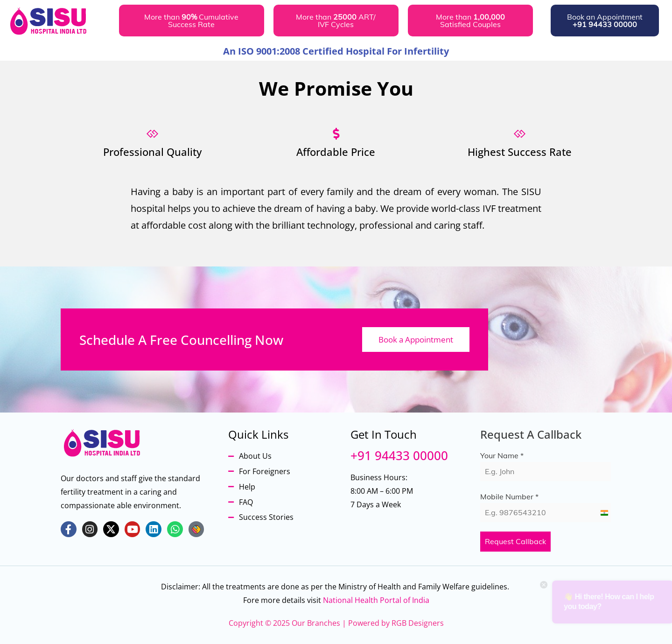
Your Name (502, 455)
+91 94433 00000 (399, 455)
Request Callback (515, 541)
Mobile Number (509, 497)
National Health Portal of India (376, 600)
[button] (192, 21)
